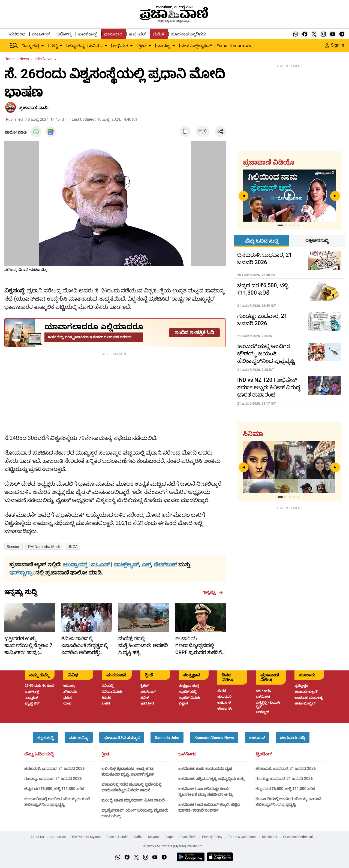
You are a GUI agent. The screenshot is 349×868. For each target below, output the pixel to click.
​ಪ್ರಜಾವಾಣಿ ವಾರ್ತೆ (34, 108)
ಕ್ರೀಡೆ (105, 754)
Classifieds (189, 837)
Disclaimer (270, 837)
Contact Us (58, 837)
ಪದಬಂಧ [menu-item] (17, 34)
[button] (46, 737)
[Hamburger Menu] (14, 46)
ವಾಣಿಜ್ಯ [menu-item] (164, 46)
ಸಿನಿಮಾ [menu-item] (96, 46)
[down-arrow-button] (43, 46)
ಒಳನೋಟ (187, 754)
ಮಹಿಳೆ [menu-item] (159, 34)
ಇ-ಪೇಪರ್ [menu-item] (137, 34)
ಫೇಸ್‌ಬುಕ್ (165, 564)
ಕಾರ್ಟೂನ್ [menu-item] (41, 34)
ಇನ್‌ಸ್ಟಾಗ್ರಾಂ (22, 573)
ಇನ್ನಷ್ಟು (213, 592)
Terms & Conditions (242, 837)
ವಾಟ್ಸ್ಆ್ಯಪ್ (126, 564)
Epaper (169, 837)
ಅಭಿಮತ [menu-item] (121, 46)
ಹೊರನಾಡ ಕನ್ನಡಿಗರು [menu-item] (189, 34)
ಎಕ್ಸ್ (146, 564)
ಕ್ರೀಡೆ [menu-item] (142, 46)
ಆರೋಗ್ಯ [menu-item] (64, 34)
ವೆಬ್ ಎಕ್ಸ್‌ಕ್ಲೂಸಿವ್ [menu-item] (196, 46)
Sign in (335, 45)
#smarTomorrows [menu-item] (234, 46)
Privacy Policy (212, 837)
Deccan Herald (117, 837)
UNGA (73, 547)
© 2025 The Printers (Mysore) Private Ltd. (173, 846)
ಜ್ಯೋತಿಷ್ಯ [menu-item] (76, 46)
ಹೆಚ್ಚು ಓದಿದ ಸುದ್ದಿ (39, 754)
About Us (37, 837)
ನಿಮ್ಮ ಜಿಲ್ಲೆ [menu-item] (31, 46)
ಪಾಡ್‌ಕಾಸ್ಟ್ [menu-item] (88, 34)
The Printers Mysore (86, 837)
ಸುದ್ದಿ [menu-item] (54, 46)
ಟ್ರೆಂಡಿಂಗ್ (264, 754)
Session (13, 547)
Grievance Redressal (298, 837)
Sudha (138, 837)
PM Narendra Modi (44, 547)
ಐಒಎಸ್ (100, 564)
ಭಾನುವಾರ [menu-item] (113, 34)
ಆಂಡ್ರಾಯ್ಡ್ (76, 564)
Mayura (154, 837)
